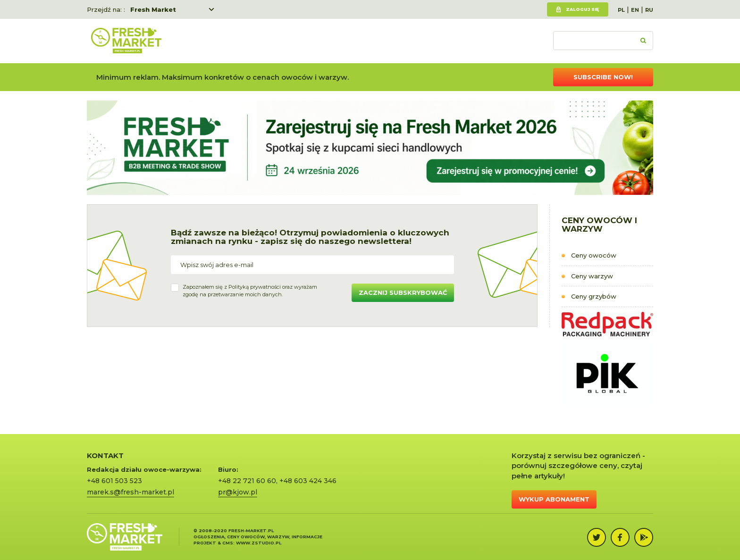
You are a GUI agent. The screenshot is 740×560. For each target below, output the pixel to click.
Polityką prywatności (255, 287)
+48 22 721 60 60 (247, 481)
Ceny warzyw (592, 276)
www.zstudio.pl (259, 543)
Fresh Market (153, 9)
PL (621, 10)
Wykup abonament (554, 499)
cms (228, 543)
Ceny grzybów (594, 296)
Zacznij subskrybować (403, 293)
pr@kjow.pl (238, 492)
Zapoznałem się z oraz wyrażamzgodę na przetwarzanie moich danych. (250, 291)
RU (649, 10)
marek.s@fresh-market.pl (130, 492)
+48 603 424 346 (308, 481)
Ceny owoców (594, 255)
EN (635, 10)
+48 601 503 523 (114, 481)
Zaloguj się (582, 9)
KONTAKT (105, 456)
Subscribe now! (603, 77)
